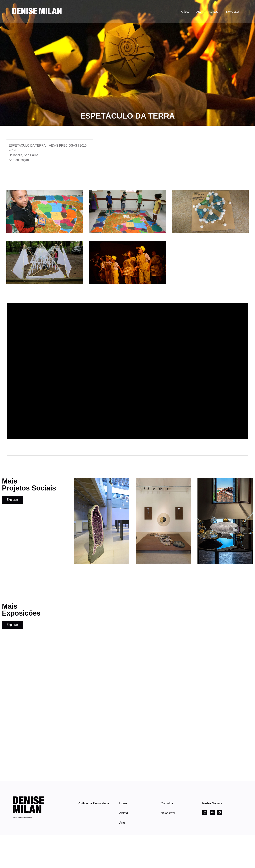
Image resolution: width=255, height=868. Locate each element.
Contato (214, 12)
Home (123, 803)
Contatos (167, 803)
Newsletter (233, 12)
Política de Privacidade (94, 803)
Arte (199, 12)
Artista (185, 12)
